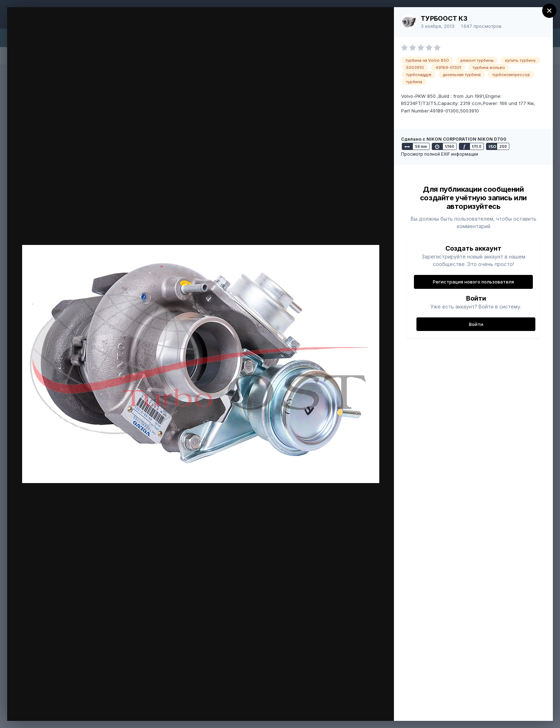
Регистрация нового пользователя (473, 282)
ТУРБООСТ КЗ (444, 18)
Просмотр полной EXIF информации (440, 154)
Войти (476, 324)
